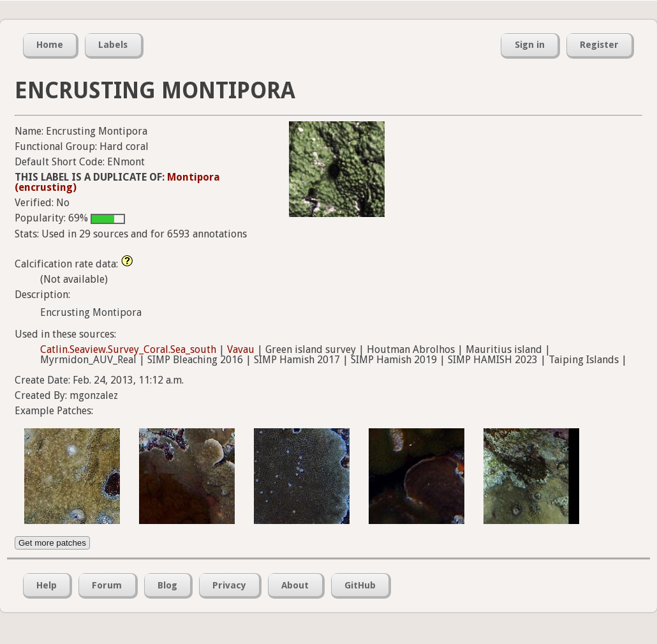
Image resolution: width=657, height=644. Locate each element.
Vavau (241, 349)
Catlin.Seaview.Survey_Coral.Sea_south (128, 349)
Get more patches (52, 543)
